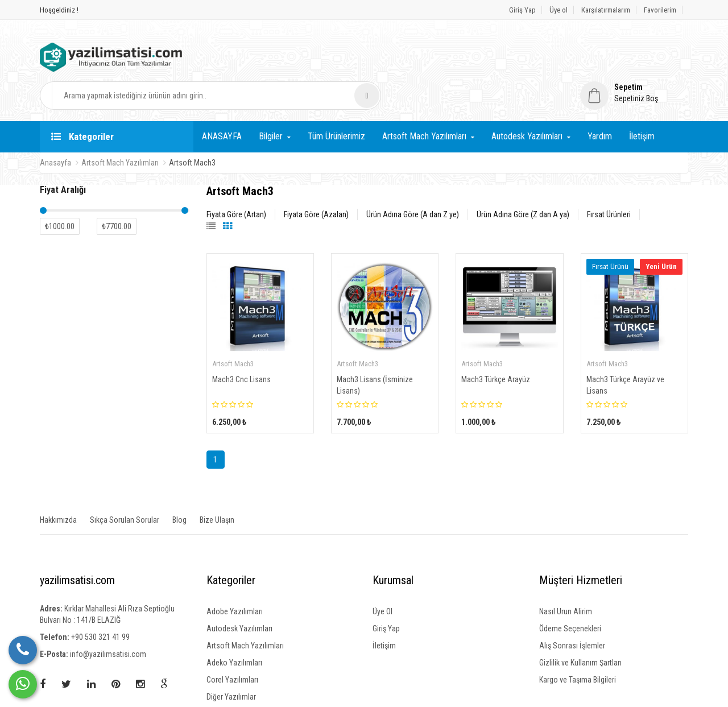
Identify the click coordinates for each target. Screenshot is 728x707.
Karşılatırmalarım (606, 10)
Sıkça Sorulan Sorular (125, 487)
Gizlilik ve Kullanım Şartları (580, 630)
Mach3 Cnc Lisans (241, 347)
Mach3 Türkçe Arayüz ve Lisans (625, 353)
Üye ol (559, 10)
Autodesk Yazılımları (527, 104)
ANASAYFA (222, 104)
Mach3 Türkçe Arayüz (496, 347)
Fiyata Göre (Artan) (236, 182)
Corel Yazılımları (232, 647)
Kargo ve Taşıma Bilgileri (578, 647)
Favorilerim (660, 10)
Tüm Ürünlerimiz (336, 104)
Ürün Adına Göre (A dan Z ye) (413, 182)
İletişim (642, 104)
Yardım (600, 104)
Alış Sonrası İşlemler (572, 613)
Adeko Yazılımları (234, 630)
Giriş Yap (522, 10)
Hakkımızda (58, 487)
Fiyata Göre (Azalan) (316, 182)
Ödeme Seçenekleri (570, 596)
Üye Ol (382, 579)
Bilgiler (271, 104)
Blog (179, 487)
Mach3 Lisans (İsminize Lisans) (375, 353)
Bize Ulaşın (217, 487)
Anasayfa (55, 130)
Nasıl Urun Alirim (566, 579)
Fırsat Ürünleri (609, 182)
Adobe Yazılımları (235, 579)
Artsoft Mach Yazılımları (424, 104)
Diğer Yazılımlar (231, 664)
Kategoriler (82, 104)
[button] (634, 54)
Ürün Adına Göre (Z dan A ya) (523, 182)
